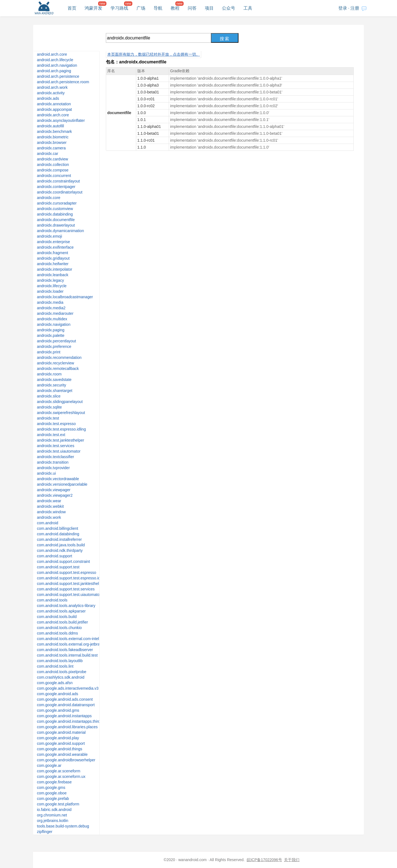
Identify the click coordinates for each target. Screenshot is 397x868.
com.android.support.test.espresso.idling (72, 578)
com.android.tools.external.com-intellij (69, 639)
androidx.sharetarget (55, 391)
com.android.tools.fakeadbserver (65, 650)
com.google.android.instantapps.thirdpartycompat (79, 721)
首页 (72, 8)
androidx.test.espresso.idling (61, 429)
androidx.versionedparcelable (62, 484)
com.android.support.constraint (63, 561)
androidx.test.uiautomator (59, 451)
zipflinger (45, 832)
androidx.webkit (50, 506)
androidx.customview (55, 209)
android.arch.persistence (58, 76)
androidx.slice (49, 396)
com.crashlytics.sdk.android (61, 677)
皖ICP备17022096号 (264, 860)
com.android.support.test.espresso (67, 573)
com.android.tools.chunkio (59, 628)
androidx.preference (54, 346)
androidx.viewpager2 (55, 495)
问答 (192, 8)
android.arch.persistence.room (63, 82)
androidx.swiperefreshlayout (61, 413)
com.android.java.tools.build (61, 545)
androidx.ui (46, 473)
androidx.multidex (52, 319)
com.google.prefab (53, 799)
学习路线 (119, 8)
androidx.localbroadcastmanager (65, 297)
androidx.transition (53, 462)
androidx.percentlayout (57, 341)
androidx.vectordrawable (58, 479)
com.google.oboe (52, 793)
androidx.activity (51, 93)
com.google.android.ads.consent (65, 699)
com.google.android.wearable (62, 754)
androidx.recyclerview (56, 363)
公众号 (229, 8)
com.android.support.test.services (66, 589)
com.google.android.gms (58, 710)
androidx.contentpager (56, 187)
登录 (343, 8)
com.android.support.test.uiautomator (69, 595)
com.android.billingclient (57, 528)
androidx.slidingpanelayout (60, 402)
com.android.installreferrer (59, 539)
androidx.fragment (53, 253)
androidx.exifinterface (55, 247)
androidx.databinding (55, 214)
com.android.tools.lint (55, 666)
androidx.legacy (50, 280)
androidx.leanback (53, 275)
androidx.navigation (54, 324)
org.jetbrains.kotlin (53, 821)
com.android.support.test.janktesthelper (71, 584)
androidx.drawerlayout (56, 225)
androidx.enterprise (53, 242)
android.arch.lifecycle (55, 60)
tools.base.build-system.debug (63, 826)
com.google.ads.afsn (55, 683)
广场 (141, 8)
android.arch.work (52, 87)
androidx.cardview (53, 159)
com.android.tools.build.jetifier (62, 622)
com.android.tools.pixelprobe (62, 672)
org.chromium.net (52, 815)
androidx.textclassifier (56, 457)
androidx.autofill (50, 126)
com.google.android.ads (57, 694)
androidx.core (49, 198)
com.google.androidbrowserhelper (66, 760)
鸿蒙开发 (93, 8)
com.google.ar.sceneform (59, 771)
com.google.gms (51, 788)
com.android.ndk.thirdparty (60, 550)
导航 (158, 8)
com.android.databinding (58, 534)
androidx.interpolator (55, 269)
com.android (48, 523)
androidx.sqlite (49, 407)
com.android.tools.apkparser (61, 611)
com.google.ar (49, 765)
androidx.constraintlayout (58, 181)
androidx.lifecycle (52, 286)
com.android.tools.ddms (57, 633)
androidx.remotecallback (58, 369)
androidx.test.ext (51, 435)
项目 (209, 8)
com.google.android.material (61, 732)
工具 (248, 8)
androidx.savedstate (54, 380)
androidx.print (49, 352)
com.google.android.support (61, 743)
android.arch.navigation (57, 65)
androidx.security (52, 385)
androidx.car (48, 154)
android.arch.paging (54, 71)
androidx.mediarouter (55, 313)
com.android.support (55, 556)
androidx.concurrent (54, 176)
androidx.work (49, 517)
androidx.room (49, 374)
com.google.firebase (54, 782)
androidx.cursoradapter (57, 203)
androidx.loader (50, 291)
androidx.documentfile (56, 220)
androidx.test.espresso (56, 424)
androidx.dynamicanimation (60, 231)
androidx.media (50, 302)
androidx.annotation (54, 104)
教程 (175, 8)
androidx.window (51, 512)
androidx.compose (53, 170)
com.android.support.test (58, 567)
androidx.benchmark (54, 131)
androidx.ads (48, 98)
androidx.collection (53, 165)
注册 (355, 8)
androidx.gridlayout (53, 258)
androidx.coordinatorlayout (60, 192)
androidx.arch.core (53, 115)
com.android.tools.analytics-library (66, 606)
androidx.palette (51, 335)
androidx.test (48, 418)
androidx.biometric (53, 137)
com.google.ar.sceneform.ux (61, 776)
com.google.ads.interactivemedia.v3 (68, 688)
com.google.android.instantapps (64, 716)
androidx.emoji (49, 236)
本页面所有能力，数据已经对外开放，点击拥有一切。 (154, 54)
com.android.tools (52, 600)
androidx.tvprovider (53, 468)
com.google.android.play (58, 738)
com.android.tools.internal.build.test (67, 655)
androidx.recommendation (59, 358)
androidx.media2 (51, 308)
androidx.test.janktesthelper (61, 440)
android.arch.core (52, 54)
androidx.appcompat (54, 109)
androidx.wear (49, 501)
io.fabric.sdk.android (54, 810)
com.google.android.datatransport (66, 705)
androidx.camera (51, 148)
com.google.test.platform (58, 804)
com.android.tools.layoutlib (60, 661)
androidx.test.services (56, 446)
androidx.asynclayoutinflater (61, 120)
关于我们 (292, 860)
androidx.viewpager (54, 490)
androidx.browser (52, 143)
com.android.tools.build (57, 617)
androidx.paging (51, 330)
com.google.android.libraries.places (67, 727)
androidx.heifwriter (53, 264)
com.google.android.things (60, 749)
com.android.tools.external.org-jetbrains (71, 644)
